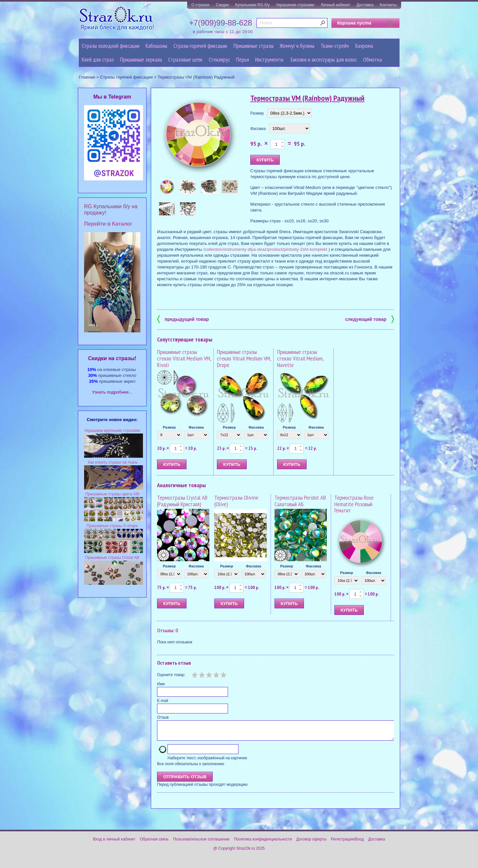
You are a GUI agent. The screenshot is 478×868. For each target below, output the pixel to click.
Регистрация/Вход (347, 843)
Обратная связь (154, 843)
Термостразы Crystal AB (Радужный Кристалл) (182, 501)
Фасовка (258, 129)
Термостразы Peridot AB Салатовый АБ (300, 501)
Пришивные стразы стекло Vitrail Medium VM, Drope (244, 358)
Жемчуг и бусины (297, 46)
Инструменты (269, 59)
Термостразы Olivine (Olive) (236, 501)
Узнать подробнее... (112, 392)
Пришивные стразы (254, 46)
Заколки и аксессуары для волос (323, 59)
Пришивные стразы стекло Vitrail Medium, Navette (300, 358)
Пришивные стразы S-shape (112, 526)
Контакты (388, 5)
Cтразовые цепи (185, 59)
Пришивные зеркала (141, 59)
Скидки (222, 5)
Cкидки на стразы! (112, 358)
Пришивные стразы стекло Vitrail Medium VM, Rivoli (184, 358)
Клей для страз (98, 59)
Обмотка (372, 59)
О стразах (201, 5)
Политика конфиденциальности (263, 843)
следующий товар (370, 319)
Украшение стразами (295, 5)
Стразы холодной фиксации (111, 46)
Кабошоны (156, 46)
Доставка (365, 5)
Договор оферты (311, 843)
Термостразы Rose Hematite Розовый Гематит (354, 504)
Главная (87, 77)
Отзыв (163, 717)
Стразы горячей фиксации (200, 46)
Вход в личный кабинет (114, 843)
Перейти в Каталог (108, 224)
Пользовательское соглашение (201, 843)
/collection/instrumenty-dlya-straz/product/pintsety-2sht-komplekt (265, 249)
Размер (257, 113)
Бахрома (364, 46)
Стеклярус (219, 59)
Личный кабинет (335, 5)
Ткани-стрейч (335, 46)
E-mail (163, 701)
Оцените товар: (171, 675)
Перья (243, 59)
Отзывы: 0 (168, 630)
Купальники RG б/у (253, 5)
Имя (161, 684)
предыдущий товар (183, 319)
